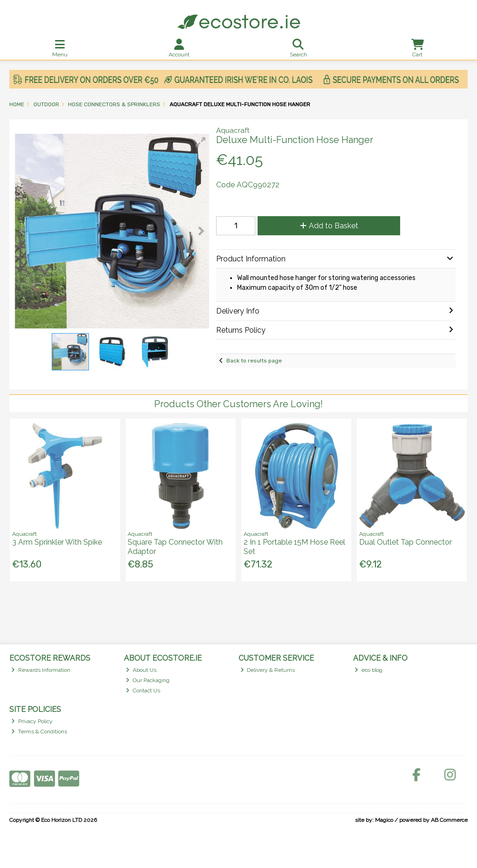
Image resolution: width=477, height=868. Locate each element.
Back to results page (254, 361)
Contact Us (143, 690)
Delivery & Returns (268, 670)
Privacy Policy (32, 721)
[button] (201, 142)
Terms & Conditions (39, 731)
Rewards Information (41, 670)
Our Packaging (148, 680)
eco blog (368, 670)
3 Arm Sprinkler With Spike (57, 542)
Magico (384, 820)
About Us (141, 670)
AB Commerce (449, 820)
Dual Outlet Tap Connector (405, 542)
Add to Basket (329, 226)
